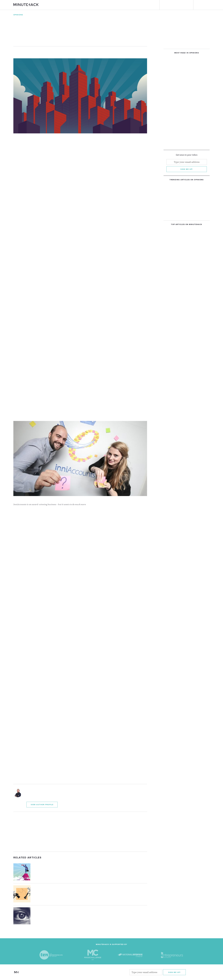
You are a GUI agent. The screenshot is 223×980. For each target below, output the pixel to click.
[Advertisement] (80, 832)
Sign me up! (187, 169)
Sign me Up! (174, 972)
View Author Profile (42, 805)
